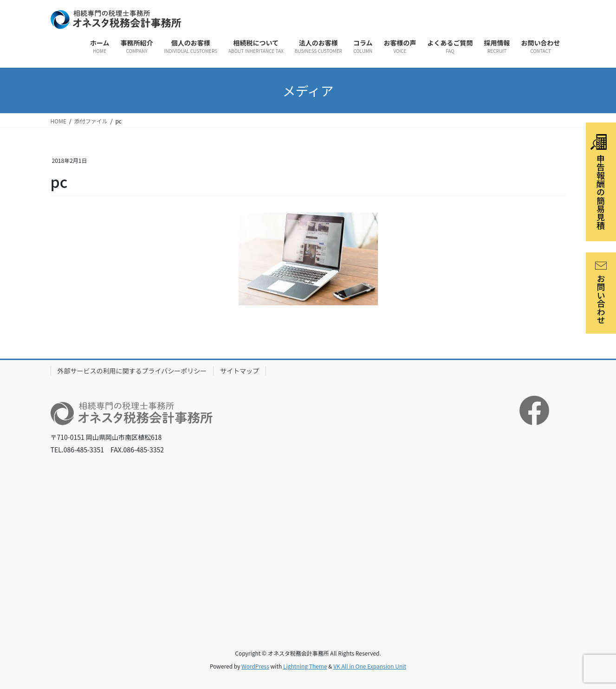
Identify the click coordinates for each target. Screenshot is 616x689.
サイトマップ (240, 371)
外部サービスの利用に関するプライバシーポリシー (132, 371)
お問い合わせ (601, 293)
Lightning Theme (305, 666)
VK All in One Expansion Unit (370, 666)
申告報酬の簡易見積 (599, 182)
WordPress (255, 666)
